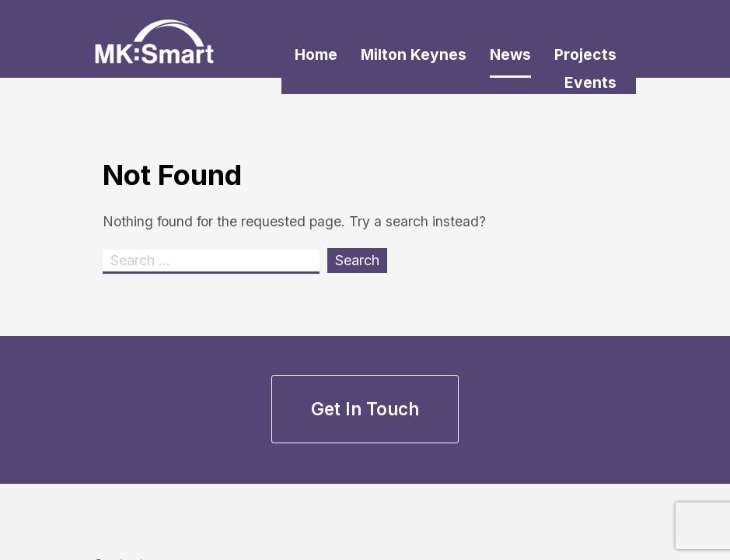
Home (316, 54)
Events (590, 82)
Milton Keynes (414, 54)
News (510, 54)
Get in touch (365, 409)
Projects (585, 54)
